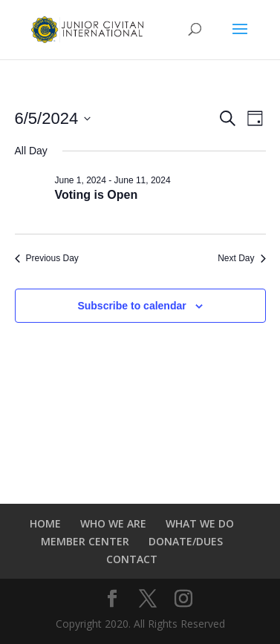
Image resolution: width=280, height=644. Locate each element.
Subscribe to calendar (131, 306)
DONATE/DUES (186, 541)
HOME (45, 523)
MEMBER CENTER (85, 541)
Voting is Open (97, 195)
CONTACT (132, 559)
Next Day (241, 258)
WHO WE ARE (113, 523)
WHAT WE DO (200, 523)
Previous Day (47, 258)
